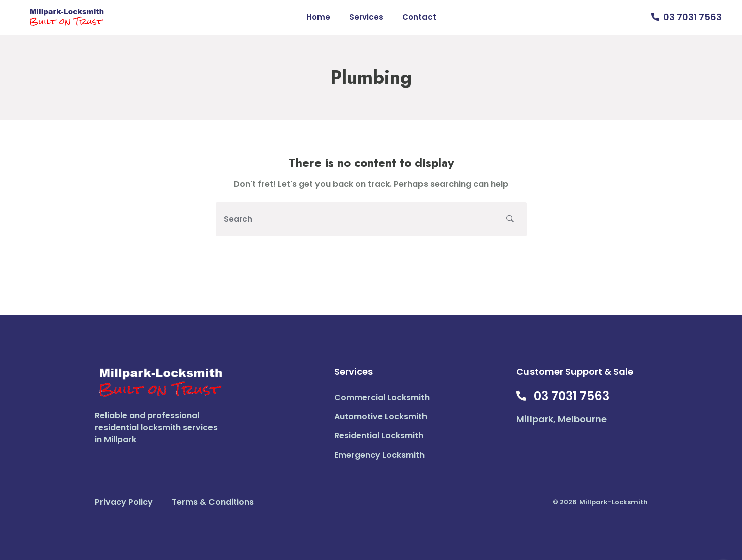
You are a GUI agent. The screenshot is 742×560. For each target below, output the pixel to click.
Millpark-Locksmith (613, 502)
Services (366, 17)
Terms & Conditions (213, 502)
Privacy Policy (124, 502)
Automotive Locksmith (381, 417)
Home (318, 17)
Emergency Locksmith (379, 455)
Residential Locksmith (379, 436)
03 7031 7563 (693, 17)
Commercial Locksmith (382, 398)
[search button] (510, 219)
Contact (419, 17)
